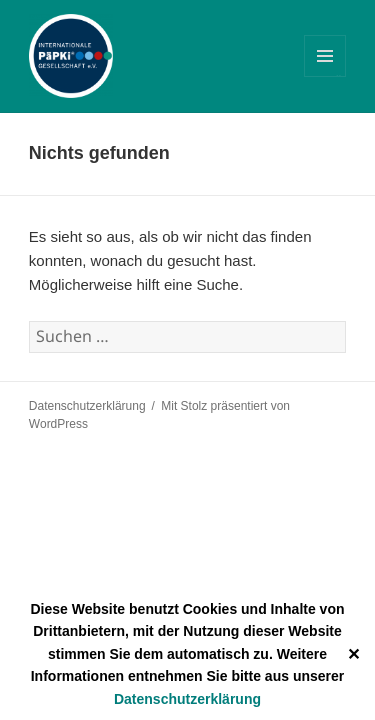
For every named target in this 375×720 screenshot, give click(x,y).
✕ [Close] (353, 654)
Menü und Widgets (325, 76)
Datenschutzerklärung (187, 699)
